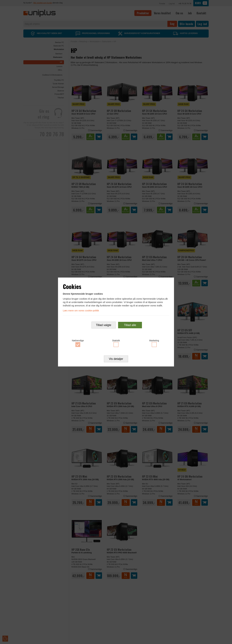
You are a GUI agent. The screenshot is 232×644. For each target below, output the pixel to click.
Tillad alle (130, 325)
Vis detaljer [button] (116, 359)
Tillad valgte (104, 325)
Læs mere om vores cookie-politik (81, 310)
